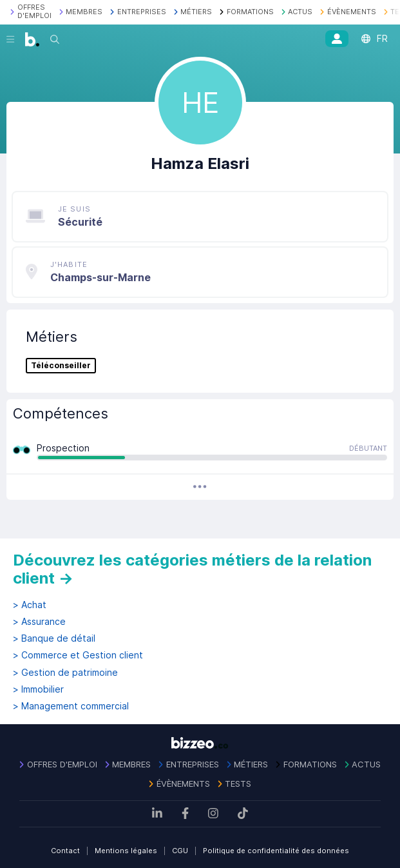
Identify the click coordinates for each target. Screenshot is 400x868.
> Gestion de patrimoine (65, 673)
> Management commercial (71, 706)
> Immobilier (38, 689)
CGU (180, 851)
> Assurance (39, 622)
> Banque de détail (54, 638)
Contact (65, 851)
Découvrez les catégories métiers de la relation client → (192, 569)
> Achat (30, 605)
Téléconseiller (61, 366)
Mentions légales (126, 851)
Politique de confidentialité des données (276, 851)
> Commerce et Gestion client (78, 655)
